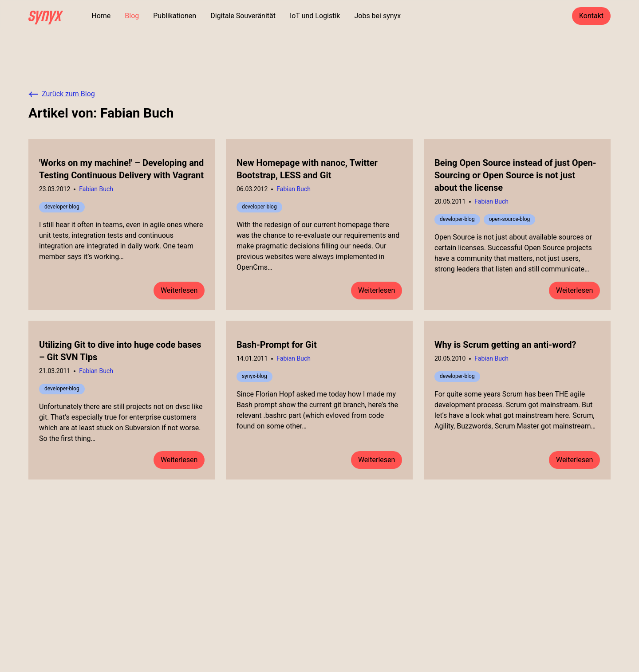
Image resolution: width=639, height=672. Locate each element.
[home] (46, 16)
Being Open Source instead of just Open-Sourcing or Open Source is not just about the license (515, 175)
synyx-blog (254, 376)
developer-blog (62, 207)
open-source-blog (509, 219)
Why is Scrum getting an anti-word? (505, 345)
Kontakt (591, 16)
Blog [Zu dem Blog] (132, 16)
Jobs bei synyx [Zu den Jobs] (377, 16)
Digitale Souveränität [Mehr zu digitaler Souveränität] (243, 16)
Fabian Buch (96, 189)
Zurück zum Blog (62, 94)
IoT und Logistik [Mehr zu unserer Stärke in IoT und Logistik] (315, 16)
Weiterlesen (179, 290)
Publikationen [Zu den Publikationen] (175, 16)
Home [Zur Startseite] (101, 16)
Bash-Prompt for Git (277, 345)
